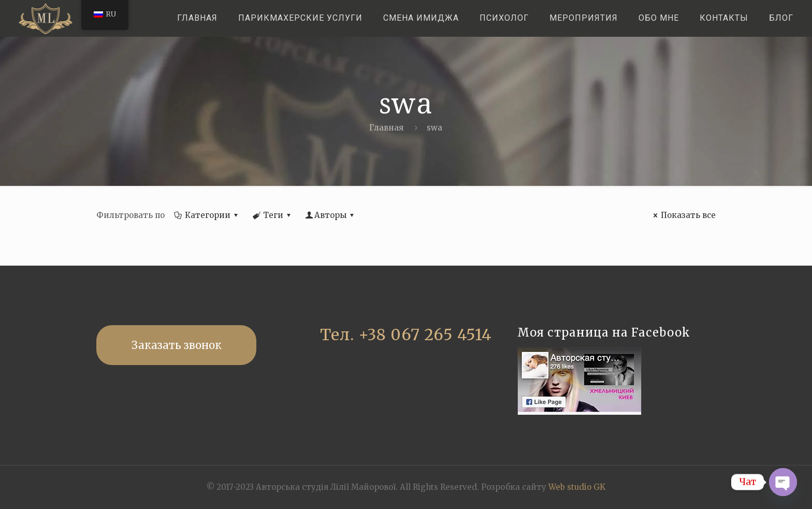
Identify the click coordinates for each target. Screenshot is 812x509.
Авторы (330, 215)
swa (434, 128)
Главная (386, 128)
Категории (207, 215)
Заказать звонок (177, 345)
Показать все (683, 215)
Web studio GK (577, 487)
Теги (272, 215)
